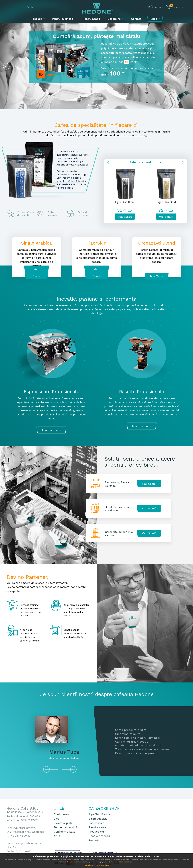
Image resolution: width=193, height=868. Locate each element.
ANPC (57, 836)
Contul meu (61, 814)
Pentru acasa (91, 19)
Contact (136, 19)
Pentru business (63, 19)
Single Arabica (98, 819)
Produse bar (96, 832)
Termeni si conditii (65, 827)
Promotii (94, 840)
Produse (37, 19)
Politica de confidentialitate (121, 862)
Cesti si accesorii (99, 836)
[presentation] (9, 66)
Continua (89, 865)
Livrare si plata (63, 823)
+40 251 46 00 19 (20, 836)
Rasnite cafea (97, 827)
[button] (29, 7)
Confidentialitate (64, 832)
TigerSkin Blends (99, 814)
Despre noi (115, 19)
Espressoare (96, 823)
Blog (57, 819)
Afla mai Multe (103, 865)
